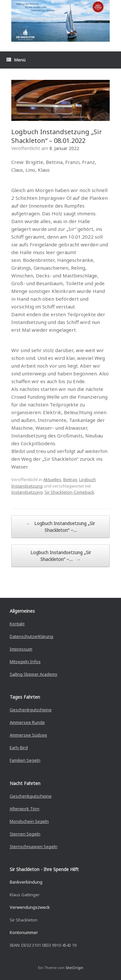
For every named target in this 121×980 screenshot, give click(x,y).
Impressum (21, 649)
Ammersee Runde (27, 722)
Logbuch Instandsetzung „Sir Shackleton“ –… (60, 527)
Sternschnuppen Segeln (34, 846)
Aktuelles (52, 479)
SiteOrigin (74, 968)
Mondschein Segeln (29, 821)
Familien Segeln (25, 760)
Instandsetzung (27, 492)
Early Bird (19, 748)
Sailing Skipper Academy (34, 674)
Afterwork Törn (25, 809)
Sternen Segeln (25, 834)
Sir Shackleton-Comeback (69, 492)
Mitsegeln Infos (25, 662)
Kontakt (17, 624)
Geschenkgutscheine (31, 710)
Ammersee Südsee (28, 735)
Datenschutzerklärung (31, 636)
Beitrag (70, 479)
